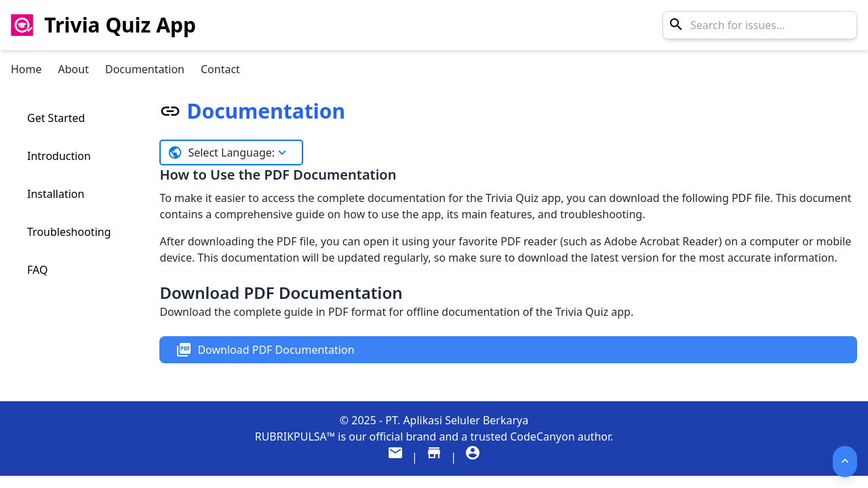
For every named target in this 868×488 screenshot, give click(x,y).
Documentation (145, 69)
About (74, 69)
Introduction (59, 156)
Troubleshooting (69, 232)
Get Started (56, 118)
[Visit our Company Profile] (473, 457)
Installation (56, 194)
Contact (220, 69)
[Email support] (397, 457)
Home (26, 69)
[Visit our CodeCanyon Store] (435, 457)
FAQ (37, 270)
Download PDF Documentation (265, 350)
